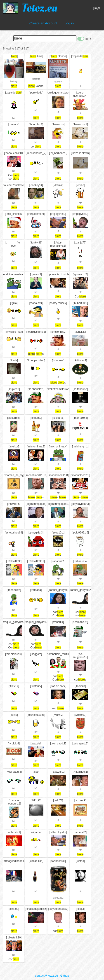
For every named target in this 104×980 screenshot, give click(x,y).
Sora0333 (58, 898)
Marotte (36, 79)
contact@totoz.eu (46, 976)
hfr (80, 86)
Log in (69, 23)
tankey (14, 81)
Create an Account (43, 23)
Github (65, 976)
